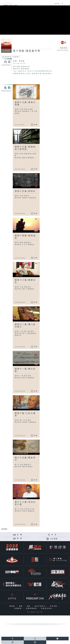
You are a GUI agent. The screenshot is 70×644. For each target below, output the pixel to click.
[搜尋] (62, 3)
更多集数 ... (5, 529)
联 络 (20, 538)
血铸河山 (22, 71)
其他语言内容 (47, 608)
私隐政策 (19, 608)
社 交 (54, 535)
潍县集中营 (37, 74)
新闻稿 (13, 606)
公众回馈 (54, 539)
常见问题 (54, 606)
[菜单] (67, 3)
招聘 (21, 606)
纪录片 (30, 71)
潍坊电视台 (47, 74)
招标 (29, 606)
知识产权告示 (41, 606)
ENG (56, 4)
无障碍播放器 (32, 608)
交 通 (20, 535)
